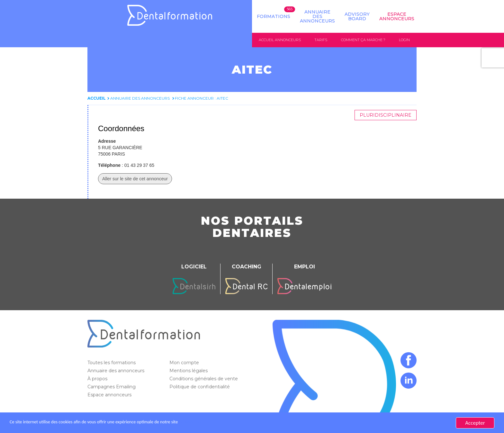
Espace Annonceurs (397, 16)
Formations (274, 16)
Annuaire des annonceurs (317, 16)
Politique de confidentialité (200, 387)
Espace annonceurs (110, 395)
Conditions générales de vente (204, 379)
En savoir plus (227, 423)
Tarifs (321, 40)
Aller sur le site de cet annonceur (135, 179)
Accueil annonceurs (280, 40)
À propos (98, 379)
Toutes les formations (112, 363)
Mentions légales (189, 371)
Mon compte (185, 363)
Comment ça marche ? (363, 40)
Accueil (97, 99)
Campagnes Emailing (112, 387)
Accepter (475, 423)
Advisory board (357, 16)
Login (404, 40)
